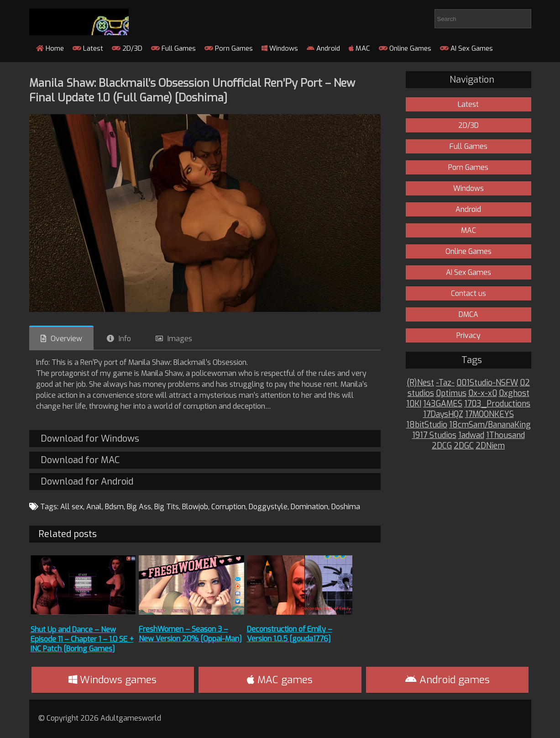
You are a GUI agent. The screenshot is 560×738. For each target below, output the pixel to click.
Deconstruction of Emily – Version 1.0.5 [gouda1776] (290, 634)
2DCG (442, 446)
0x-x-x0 (483, 393)
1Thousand (505, 435)
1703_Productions (497, 404)
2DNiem (490, 446)
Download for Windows (90, 439)
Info (125, 339)
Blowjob (195, 507)
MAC (359, 48)
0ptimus (451, 393)
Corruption (228, 507)
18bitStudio (427, 425)
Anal (94, 507)
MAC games (280, 680)
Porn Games (229, 48)
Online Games (405, 48)
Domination (309, 507)
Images (180, 339)
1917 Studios (434, 435)
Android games (447, 680)
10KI (414, 404)
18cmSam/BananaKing (490, 425)
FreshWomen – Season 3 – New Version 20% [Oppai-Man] (190, 634)
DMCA (468, 314)
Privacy (468, 335)
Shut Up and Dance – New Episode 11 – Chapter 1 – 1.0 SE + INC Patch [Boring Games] (82, 639)
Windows (280, 48)
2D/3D (127, 48)
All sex (72, 507)
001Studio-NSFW (487, 383)
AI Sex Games (466, 48)
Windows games (113, 680)
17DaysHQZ (443, 414)
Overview (66, 339)
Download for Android (87, 482)
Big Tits (167, 507)
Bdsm (114, 507)
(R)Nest (420, 383)
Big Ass (139, 507)
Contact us (468, 293)
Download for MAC (80, 460)
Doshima (346, 507)
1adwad (471, 435)
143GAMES (443, 404)
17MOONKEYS (489, 414)
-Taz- (445, 383)
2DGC (464, 446)
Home (50, 48)
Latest (88, 48)
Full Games (173, 48)
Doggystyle (268, 507)
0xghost (514, 393)
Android (323, 48)
